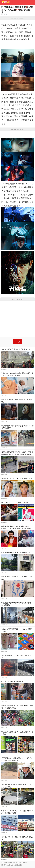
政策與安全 (10, 865)
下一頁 (17, 342)
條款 (15, 865)
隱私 (18, 865)
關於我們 (4, 865)
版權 (21, 865)
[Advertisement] (17, 320)
